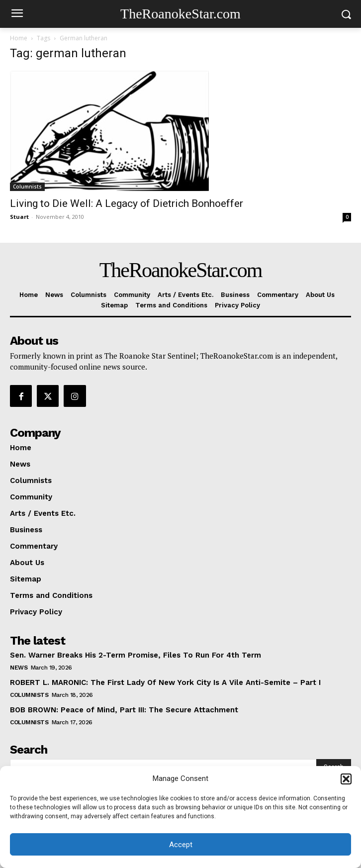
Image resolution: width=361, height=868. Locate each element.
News (19, 668)
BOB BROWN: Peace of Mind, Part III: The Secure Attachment (124, 710)
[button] (346, 779)
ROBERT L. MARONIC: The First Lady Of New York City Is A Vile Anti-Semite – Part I (165, 682)
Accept (181, 845)
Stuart (19, 217)
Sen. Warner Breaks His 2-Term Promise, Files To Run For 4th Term (135, 655)
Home (19, 38)
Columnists (27, 187)
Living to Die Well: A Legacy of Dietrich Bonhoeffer (127, 203)
